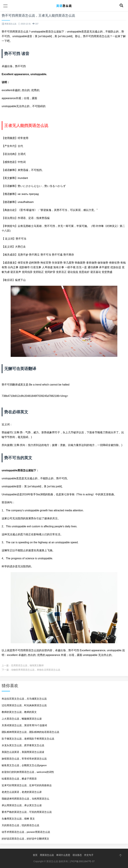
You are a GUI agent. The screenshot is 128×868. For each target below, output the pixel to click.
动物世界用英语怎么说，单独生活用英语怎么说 (36, 670)
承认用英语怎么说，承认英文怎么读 (22, 805)
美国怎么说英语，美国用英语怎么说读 (23, 752)
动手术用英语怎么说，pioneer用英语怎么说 (26, 832)
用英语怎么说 (47, 855)
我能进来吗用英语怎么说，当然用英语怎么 (25, 799)
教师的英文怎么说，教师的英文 (19, 712)
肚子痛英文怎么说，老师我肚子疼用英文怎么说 (28, 739)
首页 (35, 855)
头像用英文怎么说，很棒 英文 (18, 819)
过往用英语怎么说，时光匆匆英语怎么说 (24, 705)
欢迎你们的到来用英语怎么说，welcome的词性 (28, 772)
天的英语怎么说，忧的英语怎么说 (20, 825)
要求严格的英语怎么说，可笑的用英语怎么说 (27, 812)
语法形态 (77, 855)
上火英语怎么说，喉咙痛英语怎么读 (22, 719)
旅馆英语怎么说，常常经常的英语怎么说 (24, 759)
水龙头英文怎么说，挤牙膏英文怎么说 (23, 745)
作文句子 (89, 855)
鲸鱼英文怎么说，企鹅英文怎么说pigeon (24, 765)
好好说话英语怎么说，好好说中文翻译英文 (25, 839)
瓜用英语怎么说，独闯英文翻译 (27, 665)
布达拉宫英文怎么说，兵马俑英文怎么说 (24, 699)
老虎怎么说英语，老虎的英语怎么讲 (22, 792)
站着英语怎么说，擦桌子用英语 (19, 779)
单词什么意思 (63, 855)
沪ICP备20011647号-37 (82, 861)
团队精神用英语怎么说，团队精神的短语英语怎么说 (30, 732)
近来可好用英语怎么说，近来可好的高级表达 (27, 785)
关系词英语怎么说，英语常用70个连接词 (24, 725)
